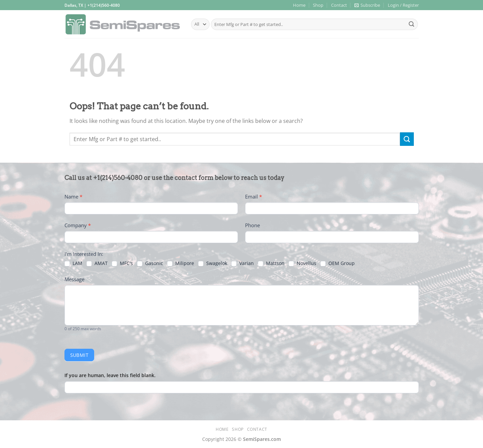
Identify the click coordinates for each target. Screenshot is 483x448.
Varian (243, 263)
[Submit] (411, 24)
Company (78, 225)
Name (73, 196)
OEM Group (338, 263)
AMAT (97, 263)
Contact (339, 5)
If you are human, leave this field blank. (110, 375)
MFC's (122, 263)
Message (74, 279)
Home (299, 5)
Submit (79, 355)
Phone (252, 225)
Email (253, 196)
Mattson (271, 263)
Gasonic (150, 263)
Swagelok (213, 263)
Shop (318, 5)
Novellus (302, 263)
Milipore (181, 263)
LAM (73, 263)
